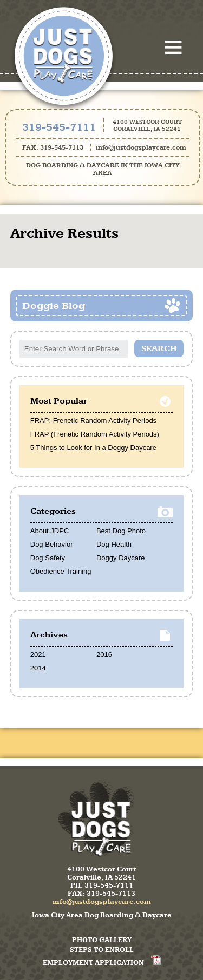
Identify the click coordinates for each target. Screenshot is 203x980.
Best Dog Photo (121, 531)
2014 (38, 668)
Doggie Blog (54, 306)
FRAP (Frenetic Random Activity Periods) (95, 434)
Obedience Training (61, 571)
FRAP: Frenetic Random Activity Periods (93, 421)
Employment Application (93, 962)
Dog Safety (48, 558)
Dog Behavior (52, 544)
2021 (38, 655)
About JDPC (50, 531)
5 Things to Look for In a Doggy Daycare (93, 448)
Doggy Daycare (121, 558)
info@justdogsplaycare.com (141, 147)
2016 (104, 655)
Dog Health (114, 544)
